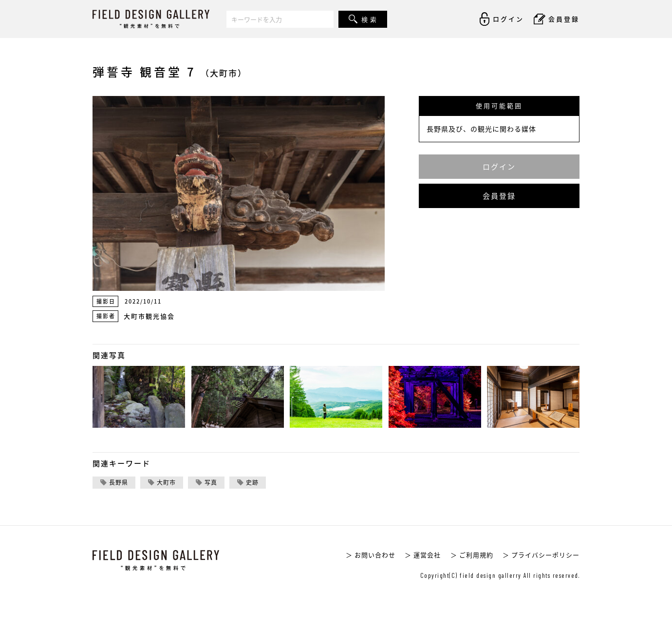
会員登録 (499, 196)
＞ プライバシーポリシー (541, 555)
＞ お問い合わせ (371, 555)
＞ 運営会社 (423, 555)
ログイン (499, 167)
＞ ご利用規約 (472, 555)
